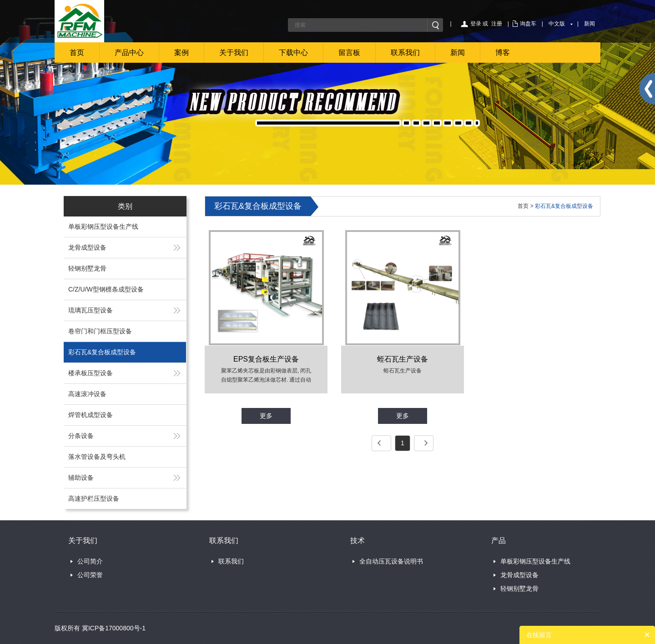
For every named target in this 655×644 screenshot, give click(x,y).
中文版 (557, 24)
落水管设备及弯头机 (97, 457)
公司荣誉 (90, 575)
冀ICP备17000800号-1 (114, 628)
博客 (503, 53)
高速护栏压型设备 (94, 498)
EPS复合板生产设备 (266, 359)
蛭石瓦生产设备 (403, 359)
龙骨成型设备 (87, 247)
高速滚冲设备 (87, 394)
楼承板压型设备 (91, 373)
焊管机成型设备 (91, 415)
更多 (266, 416)
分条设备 (81, 436)
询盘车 (528, 24)
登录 (476, 24)
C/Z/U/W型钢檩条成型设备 (106, 289)
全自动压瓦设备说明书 (391, 561)
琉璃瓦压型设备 (91, 310)
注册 (497, 24)
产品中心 (129, 53)
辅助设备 (81, 478)
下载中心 (293, 53)
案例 (181, 53)
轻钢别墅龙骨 (87, 268)
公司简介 (90, 561)
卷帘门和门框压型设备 (100, 331)
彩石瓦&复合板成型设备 (102, 352)
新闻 (589, 24)
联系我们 (405, 53)
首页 (77, 53)
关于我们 (234, 53)
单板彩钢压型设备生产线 (103, 226)
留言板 (349, 53)
